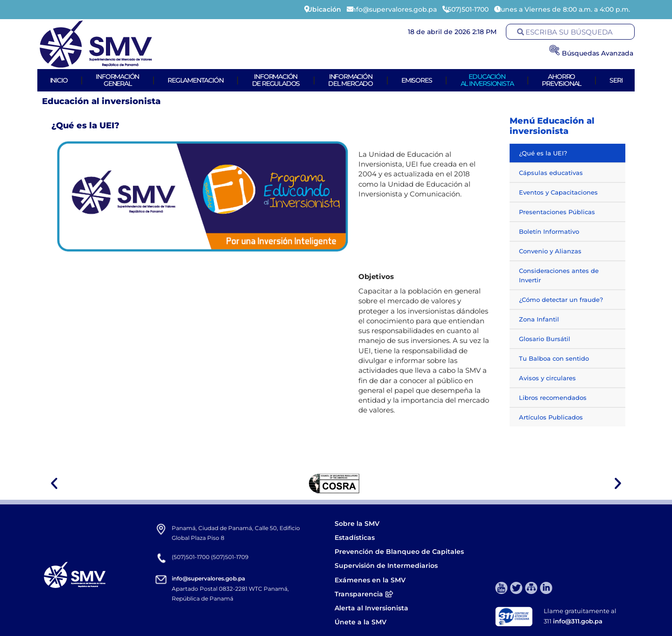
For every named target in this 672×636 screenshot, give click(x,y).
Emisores (416, 80)
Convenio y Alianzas (550, 251)
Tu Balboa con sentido (554, 358)
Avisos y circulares (547, 378)
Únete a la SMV (360, 622)
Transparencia (364, 594)
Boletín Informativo (549, 231)
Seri (616, 80)
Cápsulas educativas (551, 173)
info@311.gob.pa (578, 621)
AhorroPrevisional (561, 80)
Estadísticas (356, 538)
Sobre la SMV (357, 524)
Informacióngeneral (117, 80)
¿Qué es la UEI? (543, 153)
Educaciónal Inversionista (487, 80)
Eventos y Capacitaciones (558, 192)
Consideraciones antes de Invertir (559, 275)
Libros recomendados (553, 398)
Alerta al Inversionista (371, 608)
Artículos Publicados (551, 417)
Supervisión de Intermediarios (386, 566)
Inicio (59, 80)
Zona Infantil (539, 319)
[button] (54, 483)
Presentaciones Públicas (557, 212)
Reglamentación (195, 80)
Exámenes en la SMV (370, 580)
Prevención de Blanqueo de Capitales (399, 552)
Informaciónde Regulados (276, 80)
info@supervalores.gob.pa (208, 578)
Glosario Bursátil (545, 339)
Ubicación (324, 9)
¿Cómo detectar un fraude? (561, 300)
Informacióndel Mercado (350, 80)
